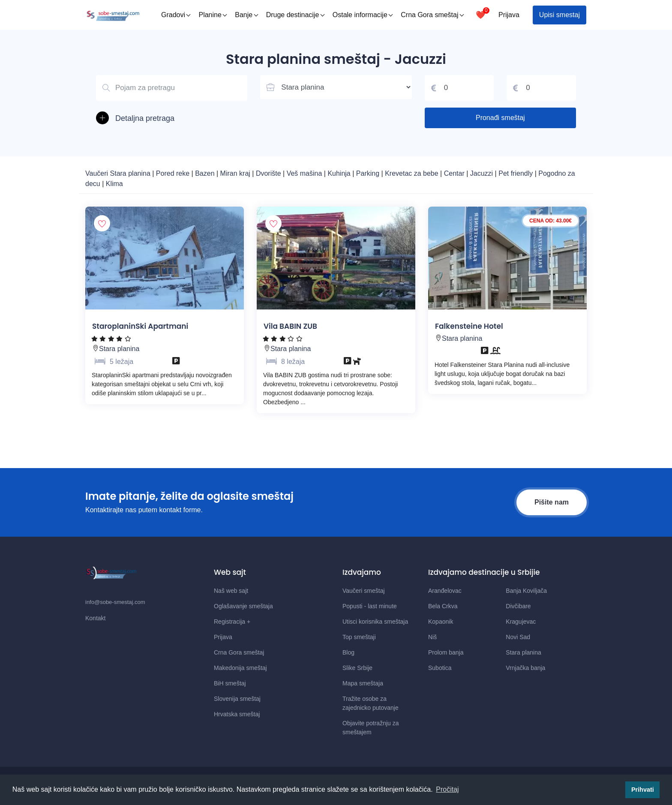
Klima (114, 184)
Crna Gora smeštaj (432, 15)
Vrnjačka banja (525, 668)
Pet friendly (516, 173)
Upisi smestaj (559, 15)
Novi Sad (518, 637)
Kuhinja (340, 173)
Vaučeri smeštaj (364, 591)
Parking (369, 173)
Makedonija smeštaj (240, 668)
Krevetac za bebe (412, 173)
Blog (348, 652)
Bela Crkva (443, 606)
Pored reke (174, 173)
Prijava (509, 15)
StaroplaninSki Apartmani (140, 326)
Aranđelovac (445, 591)
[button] (172, 119)
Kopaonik (441, 622)
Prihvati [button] (643, 790)
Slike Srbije (357, 668)
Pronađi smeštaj (500, 118)
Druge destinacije (295, 15)
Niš (432, 637)
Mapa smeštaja (363, 683)
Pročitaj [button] (447, 789)
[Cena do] (541, 88)
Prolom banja (446, 652)
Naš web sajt (231, 591)
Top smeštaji (359, 637)
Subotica (440, 668)
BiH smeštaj (230, 683)
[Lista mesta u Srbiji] (336, 87)
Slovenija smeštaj (237, 699)
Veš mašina (305, 173)
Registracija (232, 622)
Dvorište (269, 173)
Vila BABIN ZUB (290, 326)
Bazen (206, 173)
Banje (246, 15)
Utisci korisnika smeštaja (375, 622)
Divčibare (518, 606)
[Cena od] (459, 88)
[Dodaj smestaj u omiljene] (102, 223)
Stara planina (119, 349)
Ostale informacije (363, 15)
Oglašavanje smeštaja (243, 606)
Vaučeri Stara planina (118, 173)
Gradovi (176, 15)
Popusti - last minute (370, 606)
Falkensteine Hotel (469, 326)
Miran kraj (236, 173)
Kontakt (95, 618)
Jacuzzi (483, 173)
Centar (455, 173)
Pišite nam (552, 502)
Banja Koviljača (526, 591)
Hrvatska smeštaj (237, 714)
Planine (213, 15)
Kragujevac (521, 622)
